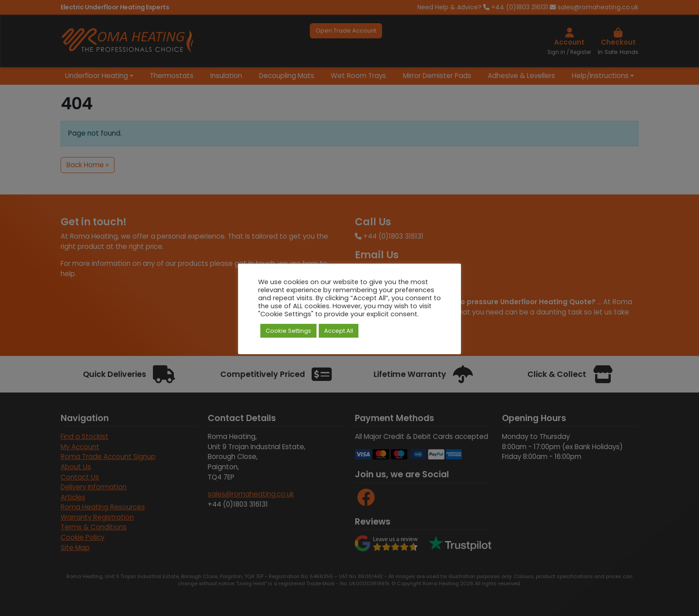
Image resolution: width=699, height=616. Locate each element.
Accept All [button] (339, 331)
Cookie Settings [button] (288, 331)
